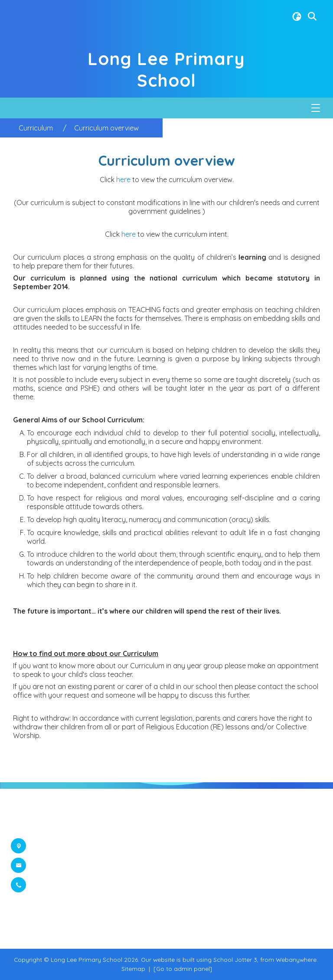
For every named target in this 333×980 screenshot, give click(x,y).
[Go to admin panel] (183, 969)
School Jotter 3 (235, 959)
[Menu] (316, 108)
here (124, 180)
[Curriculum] (36, 128)
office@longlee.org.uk (70, 866)
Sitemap (133, 969)
